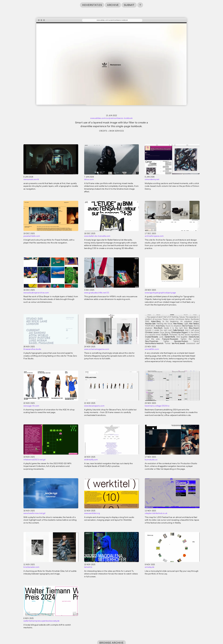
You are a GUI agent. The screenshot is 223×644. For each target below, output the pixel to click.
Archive (113, 5)
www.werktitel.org (92, 513)
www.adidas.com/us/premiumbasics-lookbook (111, 118)
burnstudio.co (151, 460)
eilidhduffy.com (91, 460)
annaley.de (149, 567)
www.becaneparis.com (94, 406)
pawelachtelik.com (32, 236)
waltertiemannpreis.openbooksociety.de (41, 621)
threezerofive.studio (32, 349)
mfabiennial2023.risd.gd (34, 460)
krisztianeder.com (31, 567)
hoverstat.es (92, 5)
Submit (129, 5)
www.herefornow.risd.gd (34, 513)
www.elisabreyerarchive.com (36, 293)
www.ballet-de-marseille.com (97, 236)
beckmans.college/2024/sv (157, 406)
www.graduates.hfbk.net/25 (97, 293)
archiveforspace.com (154, 236)
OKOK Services (117, 131)
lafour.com (89, 180)
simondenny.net (152, 180)
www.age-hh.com (31, 406)
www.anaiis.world (31, 180)
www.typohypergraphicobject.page (160, 293)
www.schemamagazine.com (97, 349)
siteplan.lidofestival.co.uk (156, 513)
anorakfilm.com (152, 349)
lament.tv (88, 567)
